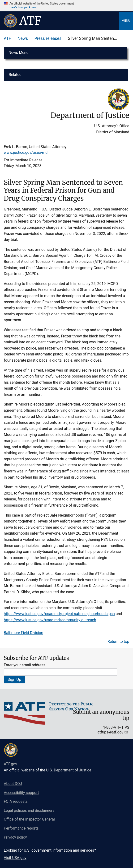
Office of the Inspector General (29, 819)
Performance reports (21, 828)
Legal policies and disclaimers (29, 810)
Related (15, 75)
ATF (7, 38)
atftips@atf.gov (111, 732)
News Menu (18, 53)
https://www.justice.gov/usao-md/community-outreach (50, 620)
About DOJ (13, 784)
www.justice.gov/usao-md (26, 152)
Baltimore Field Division (24, 633)
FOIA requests (16, 801)
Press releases (48, 38)
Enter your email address (25, 665)
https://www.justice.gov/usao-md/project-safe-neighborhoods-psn (59, 614)
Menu (126, 21)
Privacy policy (15, 837)
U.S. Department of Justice (69, 770)
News (23, 38)
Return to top (118, 642)
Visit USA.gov (15, 858)
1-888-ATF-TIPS (116, 727)
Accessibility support (21, 793)
